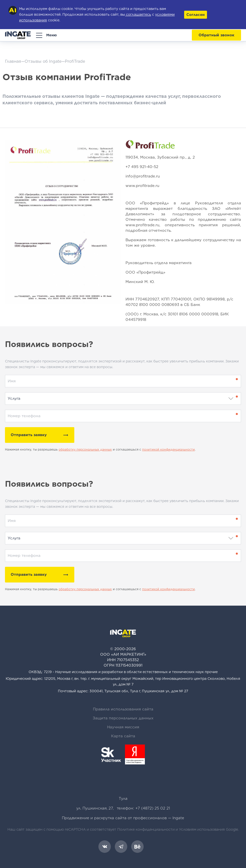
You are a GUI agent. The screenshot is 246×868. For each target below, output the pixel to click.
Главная (13, 61)
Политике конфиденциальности (146, 829)
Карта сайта (123, 736)
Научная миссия (123, 727)
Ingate (178, 818)
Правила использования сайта (123, 709)
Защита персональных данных (123, 718)
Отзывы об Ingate (43, 61)
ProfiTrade (75, 61)
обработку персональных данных (85, 449)
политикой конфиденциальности (168, 449)
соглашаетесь (138, 14)
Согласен (196, 15)
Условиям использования (202, 829)
